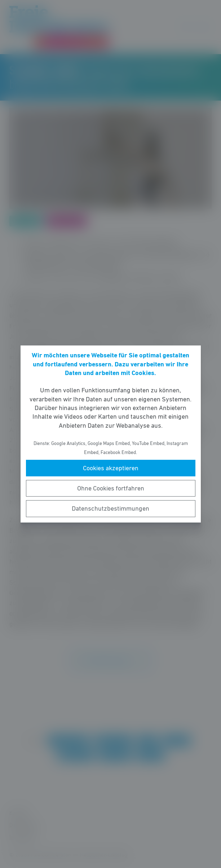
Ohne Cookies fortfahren (111, 488)
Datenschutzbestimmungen (111, 508)
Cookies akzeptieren (111, 468)
